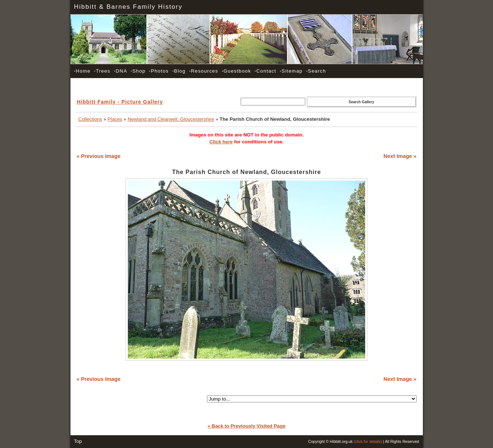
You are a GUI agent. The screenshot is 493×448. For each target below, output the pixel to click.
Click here (221, 142)
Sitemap (291, 71)
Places (115, 119)
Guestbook (236, 71)
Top (78, 441)
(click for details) (368, 441)
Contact (265, 71)
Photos (159, 71)
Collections (90, 119)
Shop (138, 71)
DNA (121, 71)
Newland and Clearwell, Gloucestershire (171, 119)
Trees (102, 71)
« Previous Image (99, 156)
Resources (204, 71)
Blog (179, 71)
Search (316, 71)
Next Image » (400, 156)
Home (82, 71)
